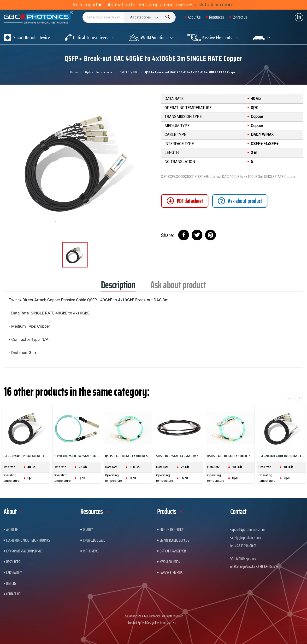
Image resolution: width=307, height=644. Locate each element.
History (11, 583)
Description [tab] (118, 287)
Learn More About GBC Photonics (28, 540)
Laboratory (14, 573)
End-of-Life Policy (172, 529)
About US (12, 529)
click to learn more (213, 5)
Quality (88, 529)
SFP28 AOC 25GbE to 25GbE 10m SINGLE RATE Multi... (77, 456)
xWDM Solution (170, 562)
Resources (13, 562)
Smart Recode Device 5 (174, 540)
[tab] (240, 201)
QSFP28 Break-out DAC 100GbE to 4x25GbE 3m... (281, 456)
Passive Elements (171, 573)
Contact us (13, 594)
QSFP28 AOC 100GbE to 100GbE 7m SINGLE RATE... (230, 456)
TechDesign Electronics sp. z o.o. (160, 623)
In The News (91, 551)
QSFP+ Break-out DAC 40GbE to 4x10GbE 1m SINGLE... (26, 456)
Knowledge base (94, 540)
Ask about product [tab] (178, 287)
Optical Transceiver (173, 551)
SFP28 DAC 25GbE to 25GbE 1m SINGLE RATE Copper (179, 456)
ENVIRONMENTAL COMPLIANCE (24, 551)
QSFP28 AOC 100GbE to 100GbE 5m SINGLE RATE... (128, 456)
